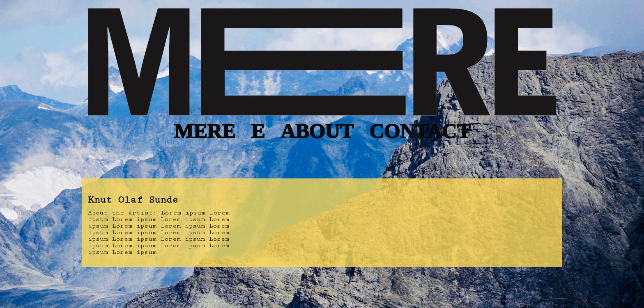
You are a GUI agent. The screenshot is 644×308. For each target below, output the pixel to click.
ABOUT (317, 131)
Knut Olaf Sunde (133, 200)
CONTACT (419, 131)
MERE (205, 131)
